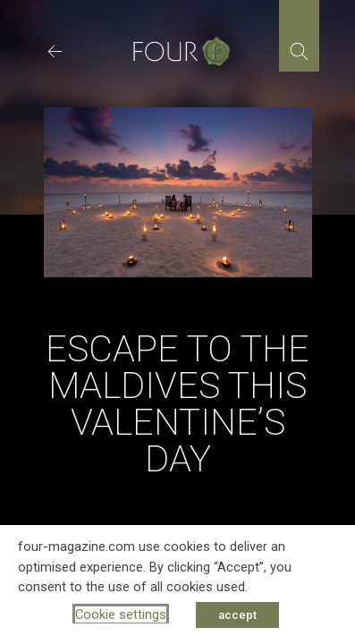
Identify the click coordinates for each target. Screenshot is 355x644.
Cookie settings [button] (121, 614)
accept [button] (237, 615)
